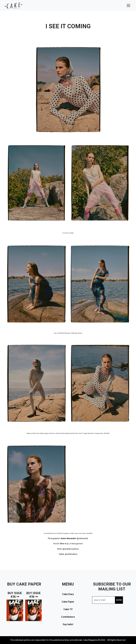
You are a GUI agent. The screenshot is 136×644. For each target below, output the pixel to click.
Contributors (68, 617)
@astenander (82, 538)
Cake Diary (68, 594)
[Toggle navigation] (128, 5)
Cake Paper (68, 602)
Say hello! (68, 624)
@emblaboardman (71, 549)
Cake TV (68, 609)
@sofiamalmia (71, 554)
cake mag (13, 5)
